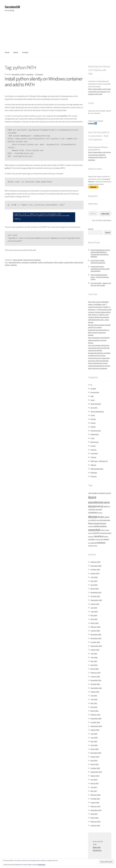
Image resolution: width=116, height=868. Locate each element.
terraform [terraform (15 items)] (99, 536)
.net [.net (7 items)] (90, 493)
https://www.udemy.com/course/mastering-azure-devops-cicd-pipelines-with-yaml (99, 92)
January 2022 (95, 676)
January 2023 (95, 631)
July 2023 (94, 608)
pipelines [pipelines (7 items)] (103, 526)
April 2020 (94, 745)
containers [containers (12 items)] (93, 512)
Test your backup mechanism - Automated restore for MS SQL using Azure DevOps (99, 348)
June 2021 (94, 699)
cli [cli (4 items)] (109, 506)
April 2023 (94, 619)
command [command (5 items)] (91, 509)
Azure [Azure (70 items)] (92, 497)
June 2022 (94, 657)
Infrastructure (29, 260)
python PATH (69, 262)
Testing (93, 457)
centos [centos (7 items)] (106, 506)
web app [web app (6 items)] (94, 543)
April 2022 (94, 665)
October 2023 (95, 596)
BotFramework (96, 404)
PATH (56, 262)
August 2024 (95, 573)
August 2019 (95, 757)
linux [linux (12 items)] (90, 523)
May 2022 (94, 661)
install (40, 262)
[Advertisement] (58, 31)
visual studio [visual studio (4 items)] (99, 539)
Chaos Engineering (97, 412)
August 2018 (95, 776)
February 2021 (95, 715)
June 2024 (94, 577)
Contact (25, 52)
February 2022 (95, 673)
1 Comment (39, 74)
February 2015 (95, 806)
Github (93, 427)
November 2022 (96, 638)
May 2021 (94, 703)
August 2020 (95, 730)
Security (94, 450)
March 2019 (95, 764)
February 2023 (95, 627)
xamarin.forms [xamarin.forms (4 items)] (93, 546)
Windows (38, 260)
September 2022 (96, 646)
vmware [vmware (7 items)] (106, 539)
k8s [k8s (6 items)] (101, 520)
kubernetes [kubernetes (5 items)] (106, 520)
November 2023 (96, 592)
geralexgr (30, 74)
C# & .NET (94, 408)
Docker (20, 260)
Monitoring (95, 442)
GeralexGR (12, 7)
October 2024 (95, 570)
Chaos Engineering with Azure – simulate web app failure (100, 277)
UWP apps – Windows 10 (99, 461)
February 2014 (95, 822)
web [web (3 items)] (89, 543)
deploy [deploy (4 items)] (100, 513)
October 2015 (95, 799)
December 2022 (96, 634)
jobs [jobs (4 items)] (98, 520)
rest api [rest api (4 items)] (90, 533)
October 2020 (95, 722)
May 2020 (94, 741)
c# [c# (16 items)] (102, 506)
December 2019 (96, 753)
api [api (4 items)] (98, 493)
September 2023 (96, 600)
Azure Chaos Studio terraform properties (98, 262)
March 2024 (95, 589)
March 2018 (95, 783)
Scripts (93, 446)
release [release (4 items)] (107, 530)
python (61, 262)
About (16, 52)
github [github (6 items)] (107, 517)
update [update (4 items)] (106, 536)
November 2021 (96, 680)
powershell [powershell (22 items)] (94, 530)
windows (14, 265)
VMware (93, 465)
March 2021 (95, 711)
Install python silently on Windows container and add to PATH (44, 82)
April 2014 (94, 814)
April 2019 (94, 760)
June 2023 (94, 612)
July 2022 (94, 654)
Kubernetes (95, 434)
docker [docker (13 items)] (101, 517)
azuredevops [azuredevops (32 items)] (96, 502)
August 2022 (95, 650)
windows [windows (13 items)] (101, 543)
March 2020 (95, 749)
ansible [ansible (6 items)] (94, 493)
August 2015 (95, 802)
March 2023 (95, 623)
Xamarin (94, 476)
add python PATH (15, 262)
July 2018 (94, 780)
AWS (92, 396)
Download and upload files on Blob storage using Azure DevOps (99, 333)
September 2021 (96, 688)
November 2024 (96, 566)
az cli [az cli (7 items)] (109, 493)
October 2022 (95, 642)
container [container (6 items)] (99, 509)
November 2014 (96, 810)
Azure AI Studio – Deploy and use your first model (101, 284)
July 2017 (94, 787)
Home (7, 52)
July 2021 (94, 696)
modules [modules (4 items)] (91, 526)
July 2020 (94, 734)
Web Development (97, 469)
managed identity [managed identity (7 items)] (100, 523)
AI (91, 385)
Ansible (93, 389)
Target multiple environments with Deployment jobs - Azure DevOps (99, 320)
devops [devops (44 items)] (93, 516)
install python (48, 262)
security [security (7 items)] (96, 533)
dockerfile (33, 262)
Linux (93, 438)
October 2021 (95, 684)
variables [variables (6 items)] (91, 539)
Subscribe (105, 214)
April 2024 (94, 585)
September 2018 (96, 772)
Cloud (15, 260)
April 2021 (94, 707)
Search (91, 229)
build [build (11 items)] (98, 506)
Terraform (94, 453)
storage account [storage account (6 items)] (105, 533)
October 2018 (95, 768)
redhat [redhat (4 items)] (102, 530)
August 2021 (95, 692)
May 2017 (94, 791)
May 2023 (94, 615)
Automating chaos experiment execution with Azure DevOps (100, 269)
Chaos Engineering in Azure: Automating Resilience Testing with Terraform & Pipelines (100, 253)
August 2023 (95, 604)
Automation (95, 392)
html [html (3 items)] (89, 520)
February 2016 (95, 795)
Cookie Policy (41, 865)
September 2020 (96, 726)
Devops (93, 419)
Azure (93, 400)
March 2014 (95, 818)
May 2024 (94, 581)
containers (25, 262)
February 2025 (95, 562)
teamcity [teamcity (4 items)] (91, 536)
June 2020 (94, 738)
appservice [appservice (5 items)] (103, 493)
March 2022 (95, 669)
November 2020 (96, 718)
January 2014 (95, 825)
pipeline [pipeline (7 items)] (97, 526)
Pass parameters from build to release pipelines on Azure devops (99, 340)
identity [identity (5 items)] (94, 520)
